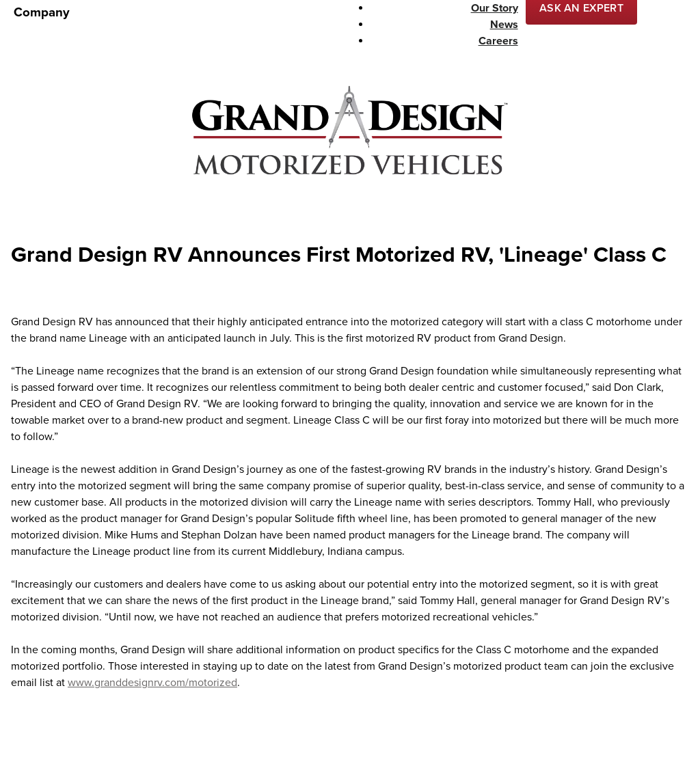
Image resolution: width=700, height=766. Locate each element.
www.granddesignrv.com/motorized (152, 683)
